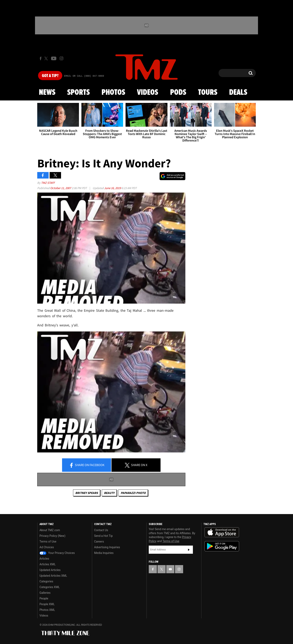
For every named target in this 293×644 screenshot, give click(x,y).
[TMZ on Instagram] (61, 58)
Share (87, 465)
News (47, 93)
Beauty (109, 493)
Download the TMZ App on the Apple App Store (222, 532)
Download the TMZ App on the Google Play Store (222, 546)
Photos (113, 93)
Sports (78, 93)
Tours (208, 93)
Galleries (45, 593)
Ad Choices (47, 547)
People (44, 598)
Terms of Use (48, 542)
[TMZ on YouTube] (170, 569)
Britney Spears (87, 493)
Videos (148, 93)
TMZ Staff (48, 183)
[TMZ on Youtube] (54, 58)
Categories (46, 581)
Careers (99, 542)
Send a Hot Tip (103, 536)
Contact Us (101, 530)
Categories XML (50, 587)
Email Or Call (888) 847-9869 (84, 76)
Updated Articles (50, 570)
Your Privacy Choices (57, 553)
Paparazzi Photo (133, 493)
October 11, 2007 (61, 188)
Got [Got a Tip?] (50, 76)
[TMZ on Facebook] (41, 58)
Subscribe (189, 550)
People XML (47, 604)
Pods (178, 93)
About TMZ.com (50, 530)
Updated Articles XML (53, 576)
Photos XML (47, 610)
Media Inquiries (104, 553)
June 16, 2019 (113, 188)
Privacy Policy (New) (52, 536)
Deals (238, 93)
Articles (44, 559)
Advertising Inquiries (107, 547)
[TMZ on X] (47, 58)
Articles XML (48, 564)
